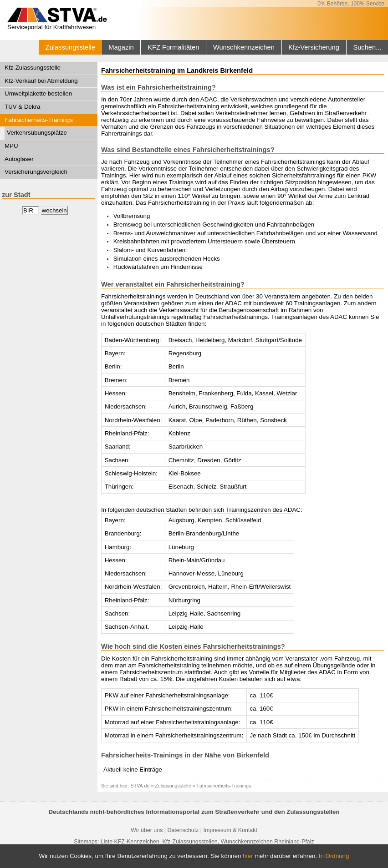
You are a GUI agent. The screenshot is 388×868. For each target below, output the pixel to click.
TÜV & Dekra (23, 107)
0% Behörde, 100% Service (351, 4)
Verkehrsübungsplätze (37, 133)
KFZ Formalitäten (173, 47)
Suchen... (367, 47)
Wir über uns (147, 830)
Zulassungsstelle (70, 47)
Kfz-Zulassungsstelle (33, 68)
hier (248, 856)
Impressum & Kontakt (230, 830)
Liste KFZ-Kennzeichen (130, 842)
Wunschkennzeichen (244, 47)
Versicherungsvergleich (36, 172)
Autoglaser (19, 159)
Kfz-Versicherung (314, 47)
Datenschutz (183, 830)
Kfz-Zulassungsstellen (190, 842)
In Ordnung (334, 856)
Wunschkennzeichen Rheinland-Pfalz (268, 842)
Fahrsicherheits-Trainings (39, 120)
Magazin (121, 47)
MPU (11, 146)
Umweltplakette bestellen (38, 93)
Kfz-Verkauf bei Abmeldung (41, 81)
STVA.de (140, 786)
